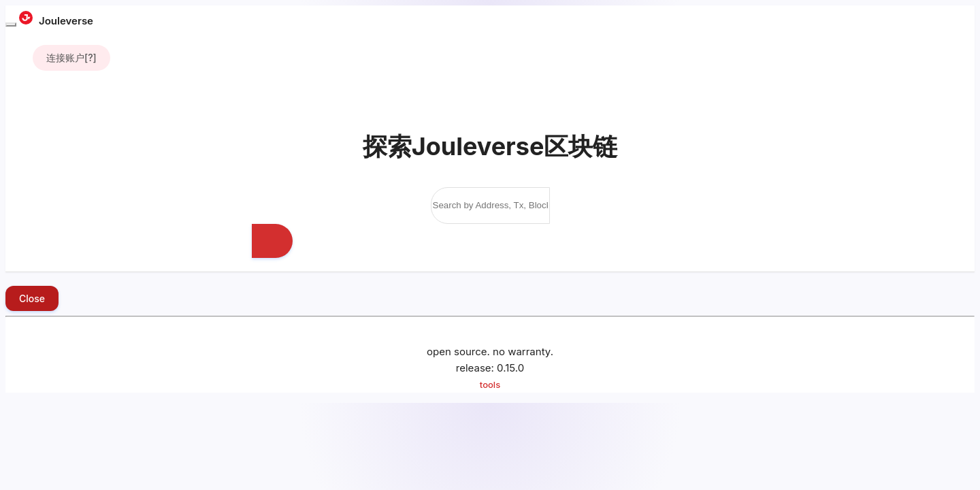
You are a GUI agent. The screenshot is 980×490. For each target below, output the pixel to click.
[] (71, 58)
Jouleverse (56, 21)
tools (490, 385)
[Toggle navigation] (11, 24)
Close (32, 298)
